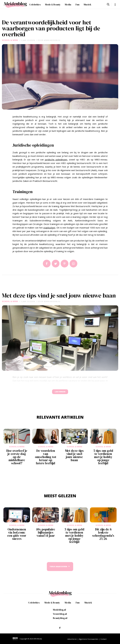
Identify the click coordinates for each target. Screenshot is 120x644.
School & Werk (10, 40)
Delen (47, 264)
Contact (103, 639)
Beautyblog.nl (60, 618)
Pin (65, 264)
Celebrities (35, 5)
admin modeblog (52, 40)
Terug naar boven (58, 569)
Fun (77, 5)
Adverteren (72, 639)
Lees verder (60, 393)
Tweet (56, 264)
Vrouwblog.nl (60, 614)
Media (68, 5)
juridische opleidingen (56, 160)
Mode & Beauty (53, 5)
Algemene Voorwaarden (89, 639)
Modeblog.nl (59, 610)
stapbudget (49, 228)
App (73, 264)
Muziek (88, 5)
